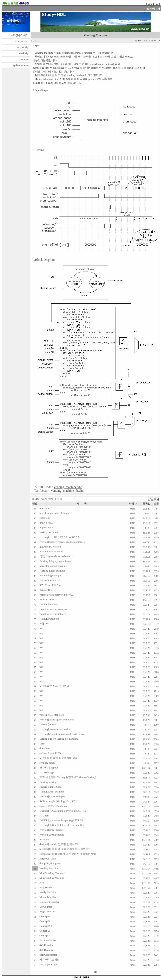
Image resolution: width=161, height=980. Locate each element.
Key (42, 883)
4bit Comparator (48, 955)
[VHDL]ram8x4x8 (49, 619)
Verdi (42, 744)
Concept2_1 (46, 926)
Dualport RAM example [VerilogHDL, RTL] (63, 811)
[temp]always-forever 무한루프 (57, 595)
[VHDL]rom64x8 (49, 604)
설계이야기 (153, 9)
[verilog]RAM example (52, 796)
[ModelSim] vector (50, 580)
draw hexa (45, 748)
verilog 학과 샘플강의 (52, 715)
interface (44, 508)
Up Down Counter (49, 902)
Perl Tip (24, 53)
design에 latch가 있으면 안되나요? (59, 844)
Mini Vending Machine (52, 878)
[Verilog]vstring (48, 782)
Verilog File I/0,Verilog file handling (59, 739)
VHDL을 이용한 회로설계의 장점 (58, 758)
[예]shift (44, 623)
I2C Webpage (47, 772)
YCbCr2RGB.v (48, 599)
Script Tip (23, 47)
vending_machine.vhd (68, 487)
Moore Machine (48, 897)
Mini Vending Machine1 (52, 873)
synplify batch (47, 763)
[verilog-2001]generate (52, 835)
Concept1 (45, 935)
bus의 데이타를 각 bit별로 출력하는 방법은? (64, 849)
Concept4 (45, 916)
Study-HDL (22, 41)
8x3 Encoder (46, 945)
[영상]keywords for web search (56, 556)
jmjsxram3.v (46, 527)
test (41, 628)
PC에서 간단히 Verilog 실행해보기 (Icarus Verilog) (68, 777)
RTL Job (44, 816)
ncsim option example (51, 551)
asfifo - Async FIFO (50, 753)
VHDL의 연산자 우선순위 (54, 686)
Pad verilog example (50, 575)
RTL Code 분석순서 (51, 585)
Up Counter (46, 907)
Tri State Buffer (48, 940)
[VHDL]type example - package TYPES (61, 820)
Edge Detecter (47, 911)
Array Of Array (48, 859)
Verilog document (49, 532)
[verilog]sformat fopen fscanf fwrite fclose (62, 734)
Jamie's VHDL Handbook (53, 806)
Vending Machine (49, 868)
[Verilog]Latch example (52, 571)
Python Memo (20, 65)
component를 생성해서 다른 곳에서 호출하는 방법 (68, 854)
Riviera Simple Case (50, 787)
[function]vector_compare (53, 609)
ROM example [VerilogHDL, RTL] (58, 801)
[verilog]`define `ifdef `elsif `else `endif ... (62, 825)
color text (45, 518)
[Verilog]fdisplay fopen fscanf (56, 561)
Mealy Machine (48, 892)
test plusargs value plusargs (54, 513)
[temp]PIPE (46, 590)
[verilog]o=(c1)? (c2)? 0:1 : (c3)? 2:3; (60, 537)
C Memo (24, 59)
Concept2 (45, 931)
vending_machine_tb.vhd (67, 491)
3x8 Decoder (46, 950)
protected (44, 839)
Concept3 (45, 921)
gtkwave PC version (50, 547)
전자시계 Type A (49, 768)
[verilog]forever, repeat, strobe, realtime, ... (62, 542)
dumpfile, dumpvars (50, 863)
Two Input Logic (48, 964)
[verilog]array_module (52, 830)
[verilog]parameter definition (55, 729)
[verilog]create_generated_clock (57, 720)
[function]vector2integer (52, 614)
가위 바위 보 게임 (50, 959)
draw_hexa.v (46, 523)
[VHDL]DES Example (52, 792)
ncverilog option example (53, 566)
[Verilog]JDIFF (48, 724)
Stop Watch (46, 887)
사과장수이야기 (19, 35)
